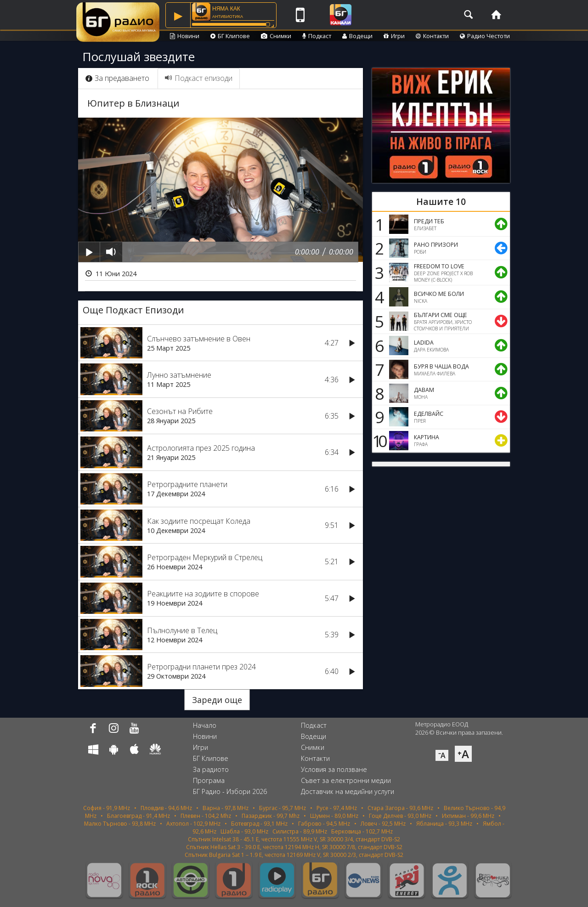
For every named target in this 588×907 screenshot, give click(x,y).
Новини (185, 36)
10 (378, 441)
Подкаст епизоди (199, 78)
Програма (209, 780)
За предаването (117, 78)
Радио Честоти (485, 36)
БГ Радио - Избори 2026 (230, 791)
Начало (205, 725)
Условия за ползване (334, 769)
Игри (394, 36)
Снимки (276, 36)
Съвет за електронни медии (346, 780)
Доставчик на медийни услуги (348, 791)
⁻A (442, 755)
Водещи (357, 36)
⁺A (463, 754)
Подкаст (317, 36)
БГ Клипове (230, 36)
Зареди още (217, 700)
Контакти (432, 36)
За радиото (211, 769)
